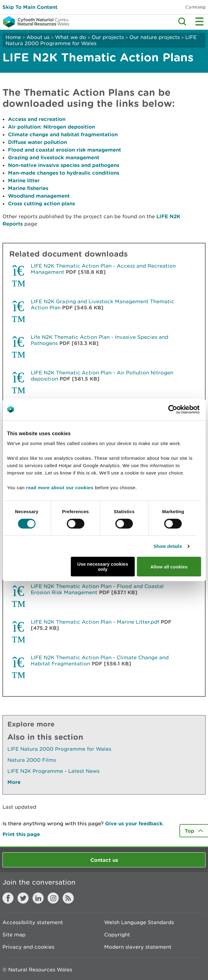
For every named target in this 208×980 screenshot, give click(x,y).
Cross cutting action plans (41, 203)
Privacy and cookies (28, 947)
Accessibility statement (33, 922)
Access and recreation (37, 119)
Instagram (53, 898)
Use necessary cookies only (103, 567)
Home (13, 37)
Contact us (104, 860)
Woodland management (39, 196)
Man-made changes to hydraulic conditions (64, 173)
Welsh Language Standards (139, 922)
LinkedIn (38, 898)
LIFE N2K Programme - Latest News (53, 771)
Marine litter (25, 180)
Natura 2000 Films (32, 760)
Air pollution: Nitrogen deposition (51, 127)
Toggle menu (199, 21)
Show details (168, 546)
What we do (71, 37)
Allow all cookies (169, 567)
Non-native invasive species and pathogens (64, 165)
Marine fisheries (28, 188)
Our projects (108, 37)
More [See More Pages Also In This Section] (14, 782)
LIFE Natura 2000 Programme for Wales (59, 749)
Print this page (21, 834)
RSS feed (68, 898)
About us (38, 37)
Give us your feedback (134, 823)
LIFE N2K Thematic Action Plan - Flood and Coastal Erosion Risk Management (97, 589)
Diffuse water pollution (37, 142)
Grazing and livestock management (54, 157)
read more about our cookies (60, 488)
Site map (14, 935)
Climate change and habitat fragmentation (63, 134)
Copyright (117, 935)
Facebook (8, 898)
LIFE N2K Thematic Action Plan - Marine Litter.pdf (95, 622)
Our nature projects (155, 37)
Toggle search (182, 21)
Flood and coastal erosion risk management (65, 150)
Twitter (23, 898)
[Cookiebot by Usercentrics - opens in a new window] (183, 409)
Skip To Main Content (30, 7)
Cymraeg (195, 7)
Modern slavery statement (138, 947)
